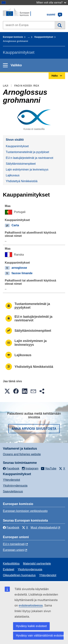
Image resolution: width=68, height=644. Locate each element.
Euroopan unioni (14, 550)
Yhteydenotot (11, 480)
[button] (7, 391)
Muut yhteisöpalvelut (44, 527)
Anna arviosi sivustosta (34, 429)
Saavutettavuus (13, 491)
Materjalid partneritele (37, 564)
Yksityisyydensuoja (15, 486)
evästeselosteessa (31, 605)
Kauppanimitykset (44, 37)
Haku (60, 25)
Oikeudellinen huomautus (19, 575)
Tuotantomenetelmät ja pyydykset (27, 152)
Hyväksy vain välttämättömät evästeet (40, 636)
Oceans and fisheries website (22, 454)
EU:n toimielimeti (14, 544)
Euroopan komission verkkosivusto (25, 511)
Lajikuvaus (13, 175)
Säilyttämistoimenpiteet (21, 164)
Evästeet (9, 569)
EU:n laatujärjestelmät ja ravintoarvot (29, 158)
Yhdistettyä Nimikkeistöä (22, 181)
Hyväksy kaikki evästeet (31, 626)
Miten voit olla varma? (51, 2)
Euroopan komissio (13, 37)
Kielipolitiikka (11, 564)
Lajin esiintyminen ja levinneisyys (27, 170)
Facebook (11, 527)
